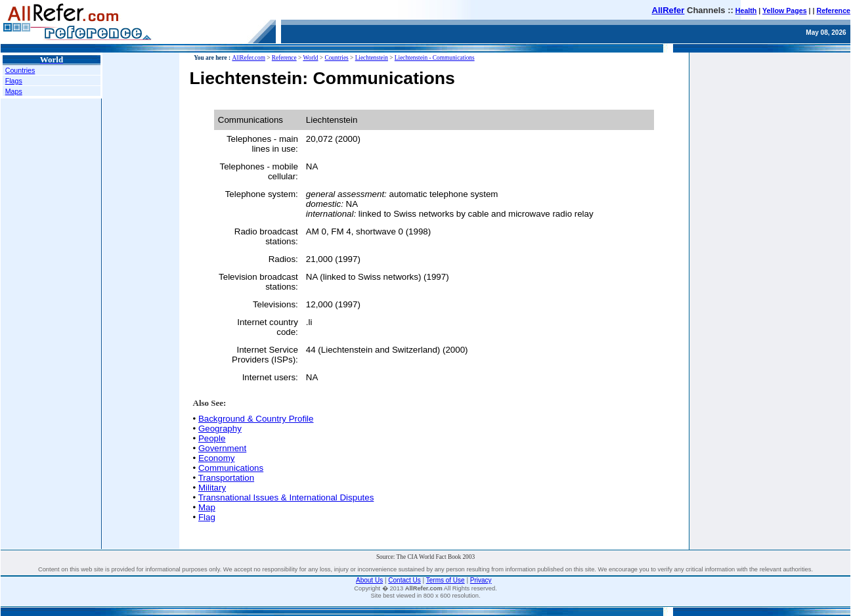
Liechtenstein (372, 58)
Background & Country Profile (256, 419)
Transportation (226, 478)
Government (222, 448)
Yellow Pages (785, 11)
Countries (20, 70)
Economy (217, 458)
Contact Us (404, 580)
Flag (207, 517)
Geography (220, 429)
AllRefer (668, 10)
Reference (833, 11)
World (310, 58)
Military (212, 488)
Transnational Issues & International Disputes (286, 497)
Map (207, 507)
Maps (14, 91)
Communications (231, 468)
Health (746, 11)
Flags (14, 81)
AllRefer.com (249, 58)
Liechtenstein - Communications (435, 58)
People (212, 438)
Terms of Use (446, 580)
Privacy (481, 580)
